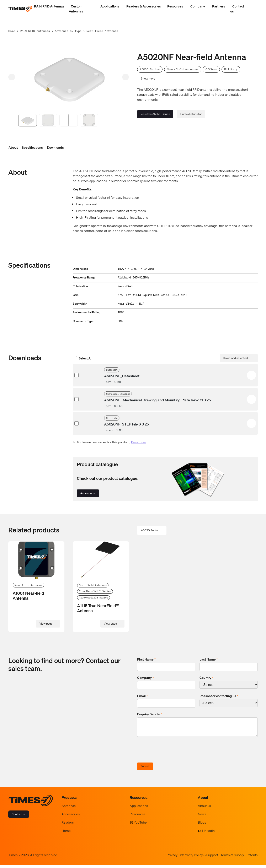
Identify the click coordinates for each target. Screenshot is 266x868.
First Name (146, 659)
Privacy (172, 858)
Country (206, 678)
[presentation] (169, 753)
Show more (148, 78)
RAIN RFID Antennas (49, 6)
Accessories (71, 817)
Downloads (55, 147)
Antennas (69, 809)
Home (12, 31)
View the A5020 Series (155, 114)
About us (204, 809)
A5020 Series (150, 530)
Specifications (32, 147)
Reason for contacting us (219, 696)
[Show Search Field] (254, 9)
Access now (88, 493)
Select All (83, 358)
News (202, 817)
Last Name (209, 659)
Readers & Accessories (144, 6)
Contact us (237, 9)
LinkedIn (208, 834)
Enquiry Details (150, 714)
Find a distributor (191, 114)
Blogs (202, 825)
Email (142, 696)
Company (198, 6)
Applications (110, 6)
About (13, 147)
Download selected (235, 358)
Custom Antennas (76, 9)
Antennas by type (68, 31)
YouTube (140, 825)
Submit (145, 769)
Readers (68, 825)
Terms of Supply (232, 858)
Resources (175, 6)
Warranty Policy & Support (199, 858)
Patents (252, 858)
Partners (219, 6)
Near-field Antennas (102, 31)
